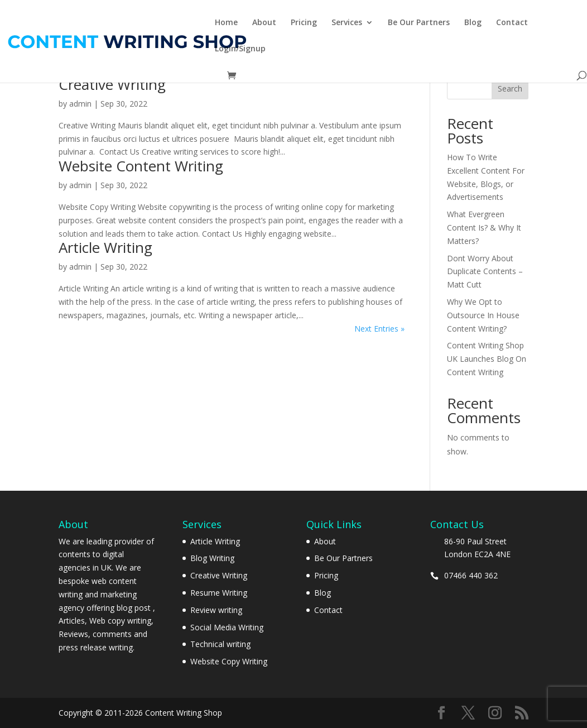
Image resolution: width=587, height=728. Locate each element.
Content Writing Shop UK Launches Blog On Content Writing (487, 359)
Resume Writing (219, 593)
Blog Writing (212, 558)
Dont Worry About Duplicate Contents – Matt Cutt (485, 272)
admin (80, 104)
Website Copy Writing (229, 661)
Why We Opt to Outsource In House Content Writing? (483, 315)
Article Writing (105, 247)
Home (226, 23)
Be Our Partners (419, 23)
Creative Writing (112, 84)
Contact (512, 23)
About (264, 23)
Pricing (304, 23)
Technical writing (220, 644)
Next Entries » (379, 329)
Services (347, 23)
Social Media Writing (227, 627)
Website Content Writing (141, 166)
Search (510, 88)
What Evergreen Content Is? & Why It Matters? (484, 227)
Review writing (216, 610)
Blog (473, 23)
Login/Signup (240, 49)
